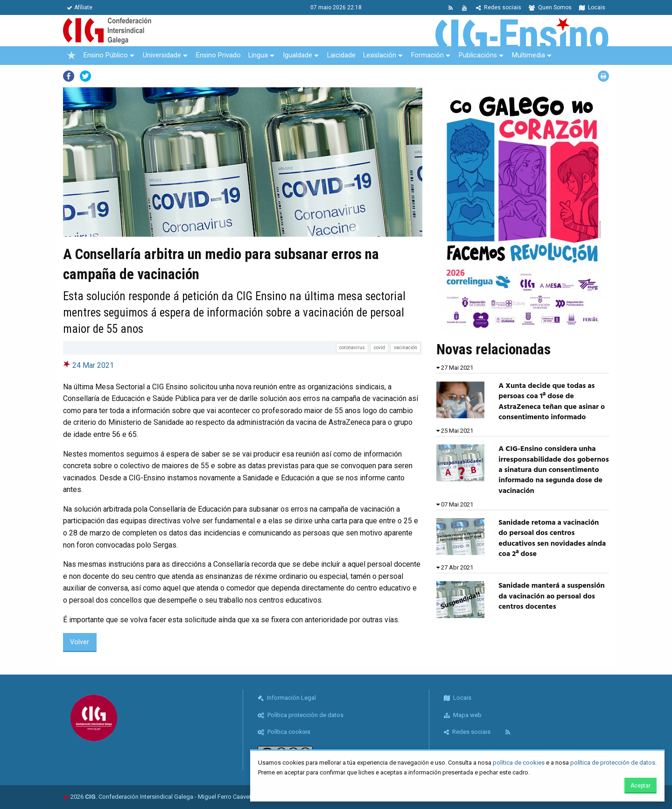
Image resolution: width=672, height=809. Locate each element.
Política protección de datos (301, 715)
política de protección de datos (613, 763)
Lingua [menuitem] (258, 55)
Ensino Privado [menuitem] (218, 55)
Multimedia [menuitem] (528, 55)
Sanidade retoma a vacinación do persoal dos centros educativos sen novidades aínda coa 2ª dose (552, 538)
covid (379, 348)
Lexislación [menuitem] (380, 55)
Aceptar (640, 786)
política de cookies (519, 763)
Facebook (69, 76)
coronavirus (352, 348)
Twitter (85, 76)
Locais (592, 7)
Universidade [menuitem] (162, 55)
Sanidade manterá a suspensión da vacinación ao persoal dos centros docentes (552, 596)
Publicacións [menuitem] (478, 55)
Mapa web (463, 715)
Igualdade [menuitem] (297, 55)
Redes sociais (499, 7)
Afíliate (80, 7)
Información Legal (287, 698)
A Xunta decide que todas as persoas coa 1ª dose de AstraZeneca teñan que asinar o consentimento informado (552, 402)
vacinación (406, 348)
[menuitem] (71, 56)
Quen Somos (550, 7)
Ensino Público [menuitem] (106, 55)
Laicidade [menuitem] (341, 55)
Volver (80, 642)
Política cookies (284, 732)
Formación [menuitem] (427, 55)
